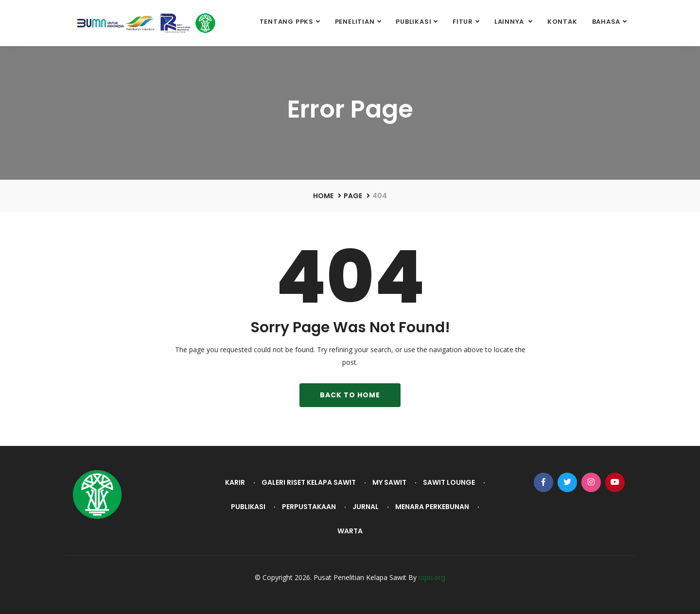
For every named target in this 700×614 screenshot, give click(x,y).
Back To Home (350, 395)
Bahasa (606, 22)
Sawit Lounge (449, 482)
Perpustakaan (309, 507)
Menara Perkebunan (432, 507)
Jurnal (366, 507)
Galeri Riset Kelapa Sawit (309, 482)
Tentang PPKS (287, 22)
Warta (350, 531)
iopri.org (432, 578)
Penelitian (355, 22)
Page (353, 196)
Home (323, 196)
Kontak (562, 22)
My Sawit (389, 482)
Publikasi (413, 22)
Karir (235, 482)
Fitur (463, 22)
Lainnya (510, 22)
